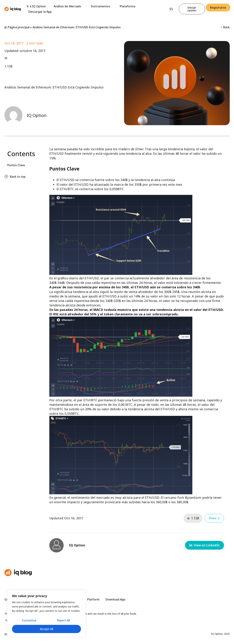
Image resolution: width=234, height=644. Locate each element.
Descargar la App (40, 12)
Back (225, 27)
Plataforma (128, 6)
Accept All (47, 629)
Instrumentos (101, 6)
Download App (115, 599)
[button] (204, 545)
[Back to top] (6, 177)
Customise (29, 621)
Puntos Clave (16, 165)
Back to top (18, 177)
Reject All (64, 621)
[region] (46, 614)
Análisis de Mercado (68, 6)
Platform (93, 599)
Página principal (19, 27)
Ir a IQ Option (36, 6)
